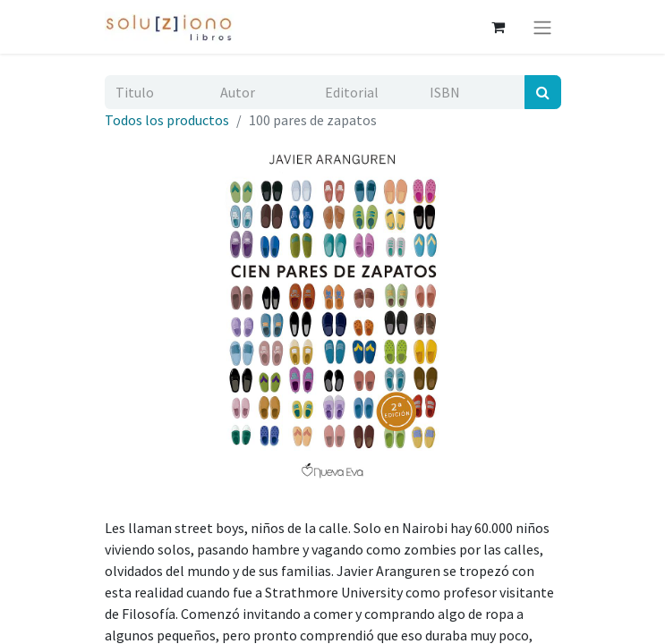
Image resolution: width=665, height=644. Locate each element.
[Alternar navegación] (542, 27)
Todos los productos (167, 120)
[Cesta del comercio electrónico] (499, 27)
